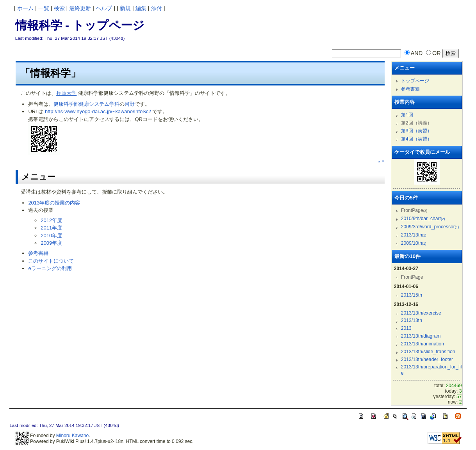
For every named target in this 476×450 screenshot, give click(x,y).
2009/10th (414, 243)
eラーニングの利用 (50, 268)
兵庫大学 (66, 93)
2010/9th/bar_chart (423, 219)
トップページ (415, 81)
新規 (125, 8)
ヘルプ (104, 8)
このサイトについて (51, 261)
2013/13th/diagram (421, 336)
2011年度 (51, 228)
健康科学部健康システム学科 (86, 104)
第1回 (407, 115)
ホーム (25, 8)
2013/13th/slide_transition (428, 352)
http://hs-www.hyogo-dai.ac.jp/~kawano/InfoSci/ (98, 111)
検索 (59, 8)
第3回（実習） (416, 131)
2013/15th (412, 295)
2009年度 (51, 243)
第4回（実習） (416, 139)
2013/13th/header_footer (427, 359)
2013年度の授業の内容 (54, 203)
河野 (130, 104)
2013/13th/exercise (421, 313)
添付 (157, 8)
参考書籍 (38, 253)
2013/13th (414, 235)
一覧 (44, 8)
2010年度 (51, 236)
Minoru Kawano (72, 436)
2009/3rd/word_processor (430, 227)
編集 (141, 8)
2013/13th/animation (423, 344)
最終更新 (80, 8)
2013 (406, 328)
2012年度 (51, 220)
